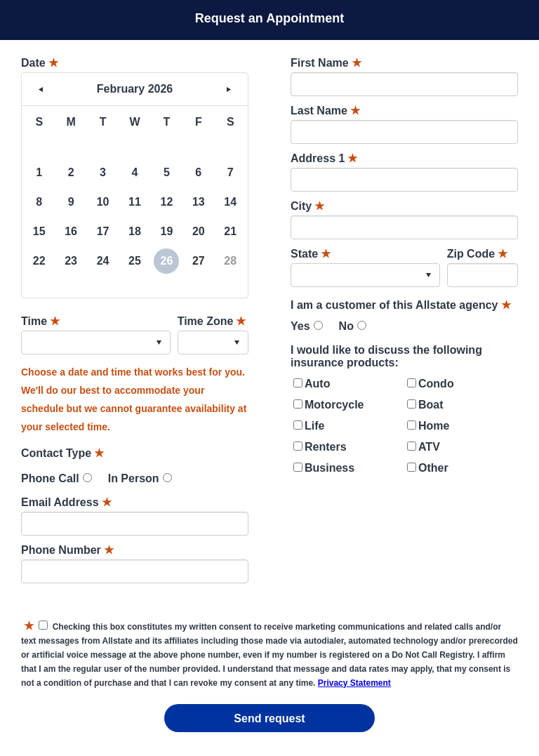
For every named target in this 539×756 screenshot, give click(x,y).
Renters (326, 447)
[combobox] (96, 343)
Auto (317, 384)
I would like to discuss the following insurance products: (386, 356)
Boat (431, 405)
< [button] (41, 89)
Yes (300, 326)
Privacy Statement (354, 683)
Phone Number (67, 550)
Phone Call (50, 478)
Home (434, 426)
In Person (134, 478)
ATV (429, 447)
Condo (436, 384)
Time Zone (212, 321)
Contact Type (62, 453)
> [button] (229, 89)
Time (40, 321)
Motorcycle (334, 405)
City (307, 206)
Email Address (66, 502)
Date (40, 63)
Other (433, 468)
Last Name (325, 111)
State (311, 254)
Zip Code (477, 254)
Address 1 (324, 158)
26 (166, 261)
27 (199, 261)
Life (314, 426)
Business (330, 468)
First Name (326, 63)
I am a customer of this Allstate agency (401, 305)
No (346, 326)
